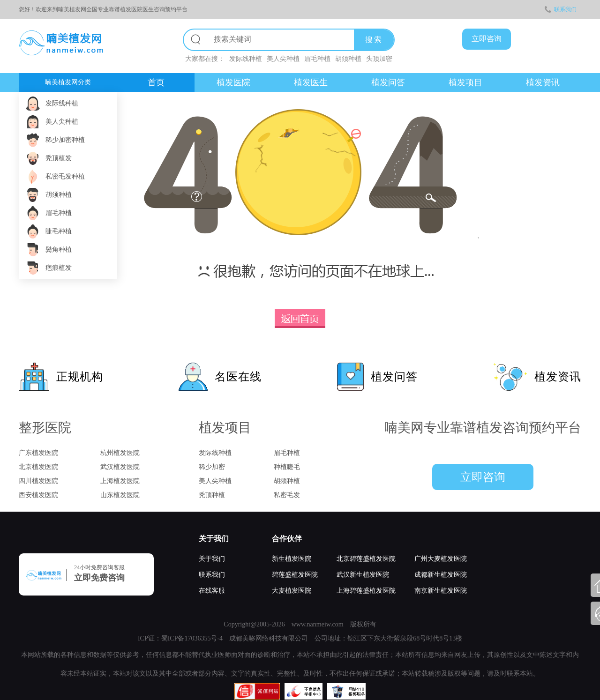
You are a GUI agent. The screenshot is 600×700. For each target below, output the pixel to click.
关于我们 (214, 539)
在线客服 (212, 591)
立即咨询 (483, 477)
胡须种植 (348, 59)
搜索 (374, 40)
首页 (156, 82)
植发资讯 (543, 82)
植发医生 (311, 82)
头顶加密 (379, 59)
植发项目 (465, 82)
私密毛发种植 (65, 176)
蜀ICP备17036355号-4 (192, 638)
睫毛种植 (59, 231)
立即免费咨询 (99, 578)
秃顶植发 (59, 158)
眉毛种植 (317, 59)
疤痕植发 (59, 268)
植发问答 (388, 82)
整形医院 (45, 428)
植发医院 (233, 82)
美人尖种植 (283, 59)
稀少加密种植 (65, 140)
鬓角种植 (59, 249)
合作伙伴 (287, 539)
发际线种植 (246, 59)
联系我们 (561, 9)
